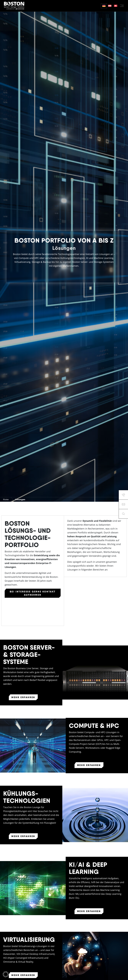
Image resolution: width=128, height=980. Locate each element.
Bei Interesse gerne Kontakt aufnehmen (33, 593)
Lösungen (20, 499)
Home (6, 499)
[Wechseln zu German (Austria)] (110, 6)
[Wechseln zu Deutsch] (104, 6)
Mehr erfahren (23, 697)
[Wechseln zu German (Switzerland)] (116, 6)
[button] (6, 974)
